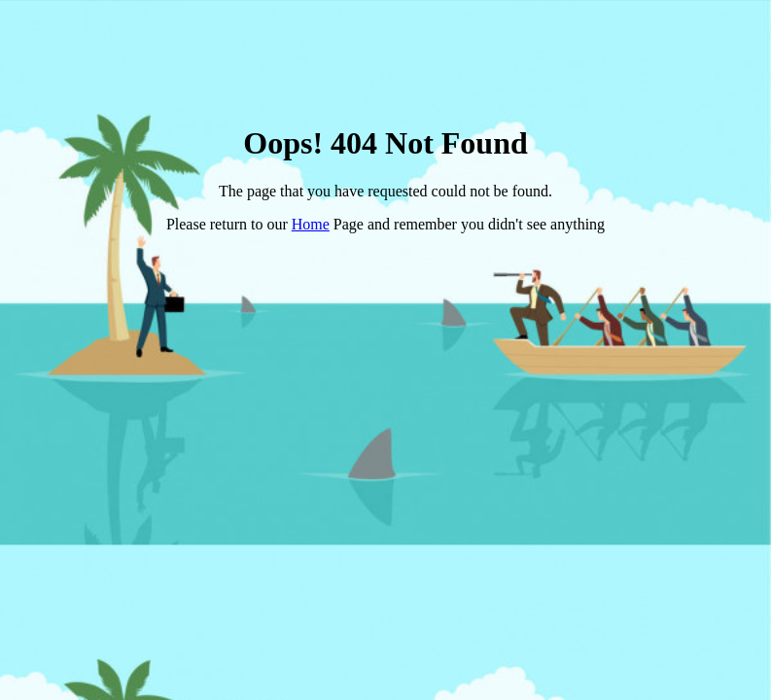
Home (311, 224)
